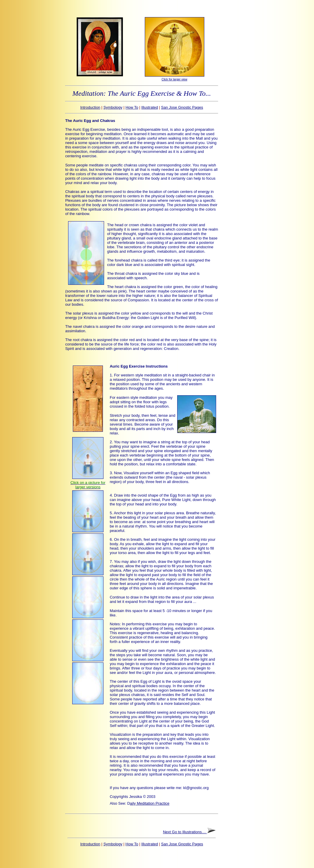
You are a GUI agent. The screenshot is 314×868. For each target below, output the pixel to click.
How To (132, 107)
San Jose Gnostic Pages (182, 107)
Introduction (90, 107)
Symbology (113, 107)
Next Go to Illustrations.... (185, 832)
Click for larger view (174, 79)
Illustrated (149, 107)
